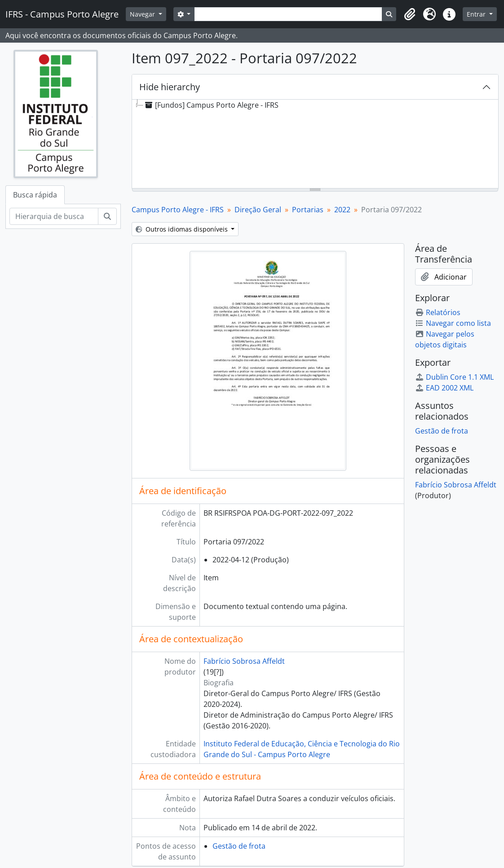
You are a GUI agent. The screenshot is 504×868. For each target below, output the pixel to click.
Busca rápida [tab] (35, 195)
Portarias (308, 210)
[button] (410, 14)
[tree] (315, 145)
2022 (342, 210)
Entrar (477, 14)
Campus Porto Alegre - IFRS (178, 210)
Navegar (143, 14)
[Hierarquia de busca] (54, 216)
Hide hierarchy (170, 87)
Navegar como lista (453, 323)
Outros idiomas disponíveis (183, 229)
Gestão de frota (239, 846)
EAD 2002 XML (444, 388)
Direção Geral (258, 210)
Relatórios (438, 312)
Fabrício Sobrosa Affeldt (244, 661)
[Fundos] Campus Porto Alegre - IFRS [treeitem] (211, 105)
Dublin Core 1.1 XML (454, 377)
